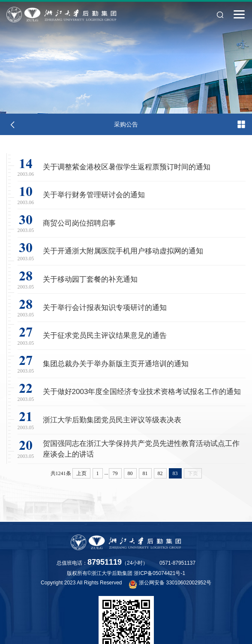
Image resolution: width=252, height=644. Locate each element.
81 (145, 473)
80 (130, 473)
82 (160, 473)
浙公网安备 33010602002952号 (170, 584)
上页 (81, 473)
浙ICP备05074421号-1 (159, 573)
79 (115, 473)
